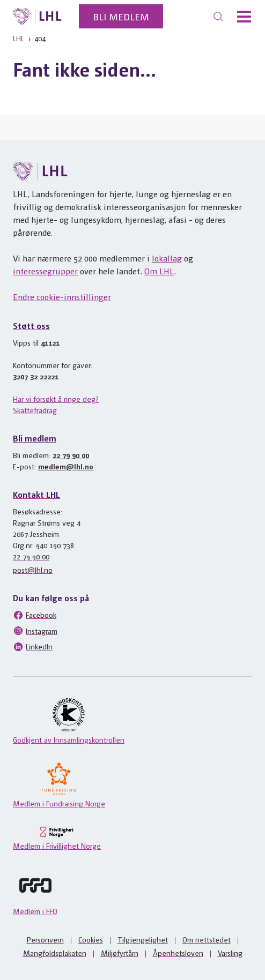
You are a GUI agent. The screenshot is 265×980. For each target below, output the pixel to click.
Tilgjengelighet (143, 939)
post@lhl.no (33, 570)
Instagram (35, 631)
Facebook (35, 615)
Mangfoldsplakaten (55, 953)
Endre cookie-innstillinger (62, 297)
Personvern (45, 939)
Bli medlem (121, 16)
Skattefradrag (35, 410)
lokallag (167, 258)
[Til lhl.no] (37, 17)
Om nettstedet (207, 939)
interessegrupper (45, 271)
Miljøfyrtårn (120, 953)
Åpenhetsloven (178, 953)
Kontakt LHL (36, 494)
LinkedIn (33, 647)
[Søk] (218, 17)
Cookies (91, 939)
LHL (19, 38)
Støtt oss (31, 326)
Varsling (230, 953)
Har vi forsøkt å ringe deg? (56, 399)
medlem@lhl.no (66, 466)
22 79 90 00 (71, 455)
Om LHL (159, 271)
